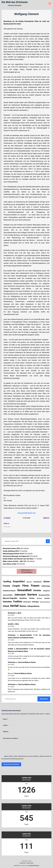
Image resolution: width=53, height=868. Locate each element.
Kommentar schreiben (11, 738)
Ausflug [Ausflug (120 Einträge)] (7, 581)
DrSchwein (12, 613)
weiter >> (46, 518)
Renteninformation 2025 (11, 548)
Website (6, 732)
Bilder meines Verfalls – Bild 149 (14, 561)
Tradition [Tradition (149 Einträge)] (18, 602)
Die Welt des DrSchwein (15, 2)
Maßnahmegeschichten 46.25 (13, 554)
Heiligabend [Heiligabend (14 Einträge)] (46, 591)
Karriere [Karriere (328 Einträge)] (32, 595)
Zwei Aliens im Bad (9, 564)
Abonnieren (44, 699)
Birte (20, 613)
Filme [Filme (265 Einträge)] (26, 586)
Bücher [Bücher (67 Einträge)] (47, 582)
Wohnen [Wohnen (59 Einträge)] (23, 606)
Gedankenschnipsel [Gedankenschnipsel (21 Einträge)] (9, 591)
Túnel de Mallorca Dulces (27, 662)
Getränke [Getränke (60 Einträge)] (37, 590)
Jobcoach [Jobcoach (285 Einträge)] (20, 595)
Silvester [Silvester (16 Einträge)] (39, 598)
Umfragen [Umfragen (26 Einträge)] (35, 602)
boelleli (10, 624)
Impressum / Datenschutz (26, 863)
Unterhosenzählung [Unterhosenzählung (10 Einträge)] (45, 602)
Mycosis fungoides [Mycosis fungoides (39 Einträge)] (10, 598)
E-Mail (6, 725)
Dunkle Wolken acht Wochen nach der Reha (18, 559)
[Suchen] (48, 541)
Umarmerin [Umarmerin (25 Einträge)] (27, 602)
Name (6, 719)
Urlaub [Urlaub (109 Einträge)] (6, 606)
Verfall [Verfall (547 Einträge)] (14, 606)
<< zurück (7, 518)
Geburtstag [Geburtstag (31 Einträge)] (46, 586)
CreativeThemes (34, 866)
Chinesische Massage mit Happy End (16, 556)
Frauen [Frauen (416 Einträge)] (35, 586)
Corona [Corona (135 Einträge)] (6, 586)
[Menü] (50, 3)
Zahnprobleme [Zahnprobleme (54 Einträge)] (33, 606)
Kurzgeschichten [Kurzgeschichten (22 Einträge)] (44, 595)
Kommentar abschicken (11, 764)
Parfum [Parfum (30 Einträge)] (32, 598)
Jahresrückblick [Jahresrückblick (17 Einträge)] (8, 595)
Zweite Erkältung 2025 (11, 551)
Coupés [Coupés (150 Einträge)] (16, 586)
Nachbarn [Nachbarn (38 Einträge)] (23, 598)
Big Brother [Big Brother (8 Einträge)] (29, 582)
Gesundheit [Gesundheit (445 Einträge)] (24, 590)
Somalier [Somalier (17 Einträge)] (47, 598)
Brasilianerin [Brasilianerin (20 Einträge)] (38, 582)
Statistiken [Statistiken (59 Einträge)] (7, 602)
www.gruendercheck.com (26, 513)
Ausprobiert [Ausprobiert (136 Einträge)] (19, 582)
